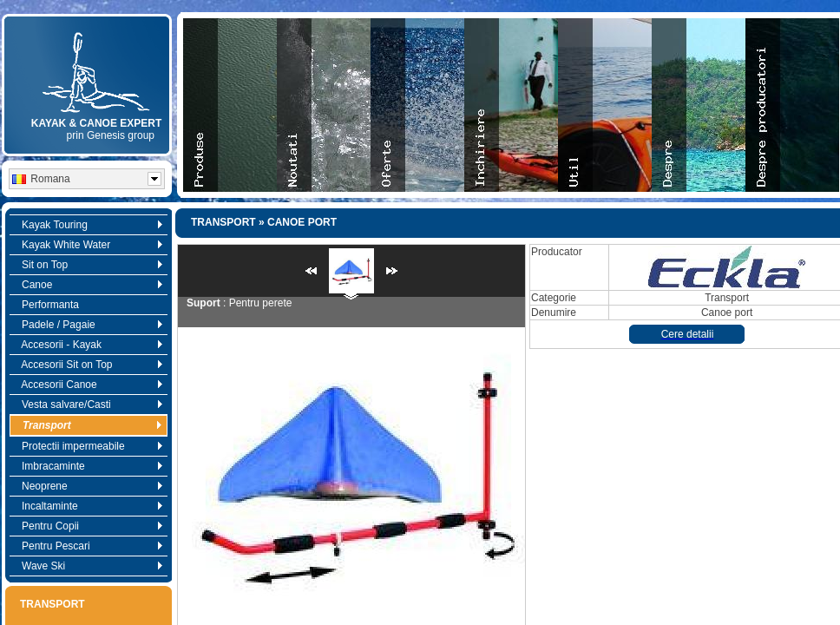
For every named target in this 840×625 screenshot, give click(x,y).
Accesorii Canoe (88, 385)
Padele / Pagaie (88, 325)
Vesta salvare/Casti (88, 405)
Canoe (88, 285)
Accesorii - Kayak (88, 345)
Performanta (46, 305)
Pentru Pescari (88, 546)
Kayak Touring (88, 225)
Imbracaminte (88, 466)
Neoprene (88, 486)
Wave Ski (88, 566)
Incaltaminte (88, 506)
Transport (88, 425)
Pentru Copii (88, 526)
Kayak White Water (88, 245)
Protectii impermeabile (88, 446)
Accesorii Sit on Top (88, 365)
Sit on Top (88, 265)
